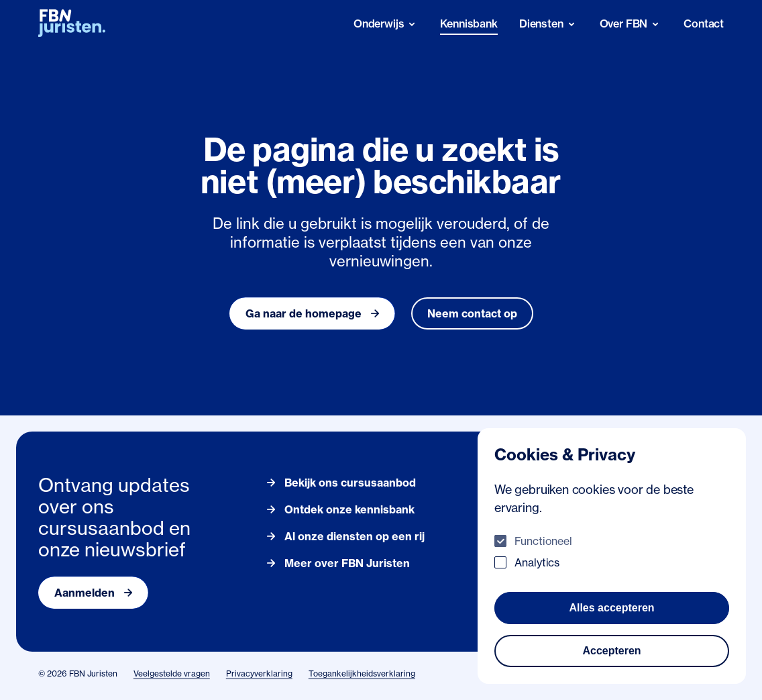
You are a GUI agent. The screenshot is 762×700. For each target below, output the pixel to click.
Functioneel (543, 541)
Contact (704, 23)
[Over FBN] (631, 24)
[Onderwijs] (386, 24)
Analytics (537, 562)
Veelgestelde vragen (172, 673)
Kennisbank (469, 23)
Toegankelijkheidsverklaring (362, 673)
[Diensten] (549, 24)
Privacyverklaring (259, 673)
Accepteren (611, 651)
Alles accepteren (611, 608)
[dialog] (612, 556)
